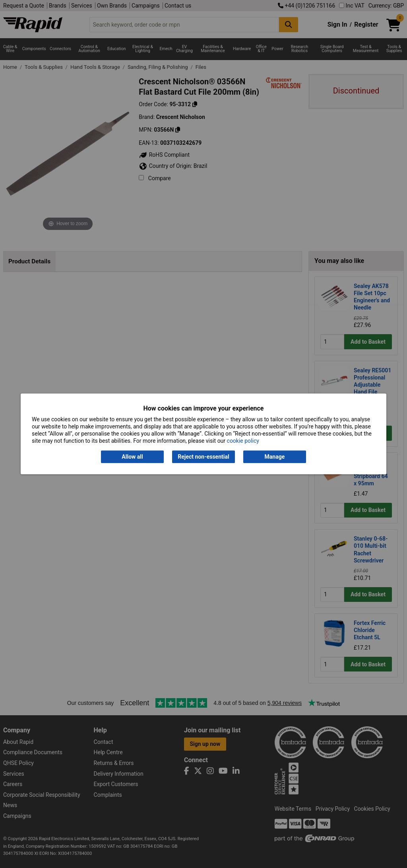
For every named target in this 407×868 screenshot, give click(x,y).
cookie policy (243, 441)
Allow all (132, 457)
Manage (275, 457)
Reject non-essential (203, 457)
